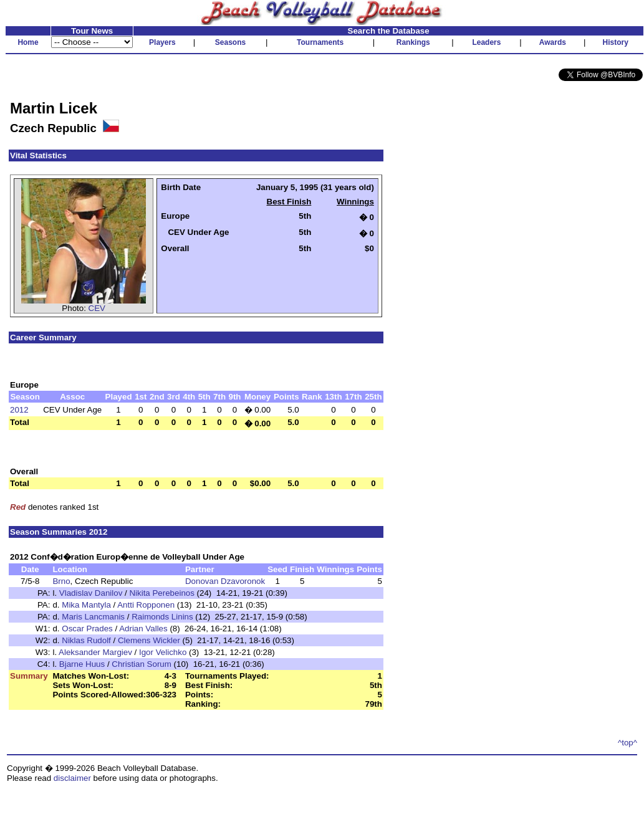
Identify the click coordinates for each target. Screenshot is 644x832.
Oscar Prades (87, 629)
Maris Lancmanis (93, 617)
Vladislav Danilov (91, 593)
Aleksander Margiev (95, 652)
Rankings (413, 42)
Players (162, 42)
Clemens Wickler (149, 640)
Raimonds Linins (162, 617)
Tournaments (320, 42)
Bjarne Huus (82, 664)
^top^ (627, 743)
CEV (97, 308)
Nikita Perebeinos (161, 593)
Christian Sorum (142, 664)
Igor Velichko (163, 652)
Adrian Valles (143, 629)
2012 (19, 410)
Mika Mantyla (86, 605)
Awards (553, 42)
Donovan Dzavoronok (225, 581)
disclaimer (72, 778)
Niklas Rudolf (86, 640)
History (616, 42)
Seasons (230, 42)
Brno (61, 581)
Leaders (486, 42)
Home (28, 42)
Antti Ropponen (146, 605)
